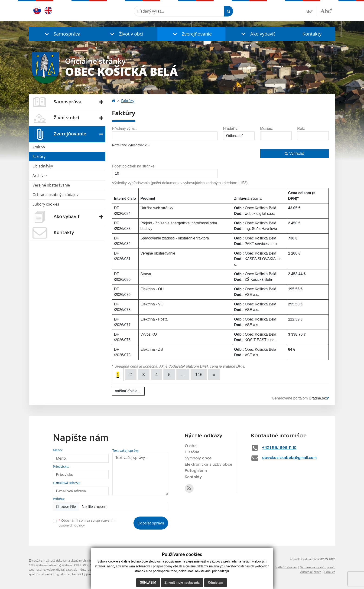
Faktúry (39, 157)
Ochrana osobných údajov (55, 195)
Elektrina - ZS (152, 349)
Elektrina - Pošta (154, 319)
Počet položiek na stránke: (134, 166)
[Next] (214, 375)
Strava (146, 274)
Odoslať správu (151, 523)
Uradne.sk (317, 398)
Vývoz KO (149, 334)
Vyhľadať (294, 153)
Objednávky (43, 166)
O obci (191, 446)
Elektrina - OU (152, 289)
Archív (40, 176)
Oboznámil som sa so (87, 523)
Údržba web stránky (157, 208)
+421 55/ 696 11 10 (279, 448)
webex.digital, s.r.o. (59, 569)
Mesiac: (267, 129)
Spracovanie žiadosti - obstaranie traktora (175, 238)
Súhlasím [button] (148, 582)
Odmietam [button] (216, 582)
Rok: (301, 129)
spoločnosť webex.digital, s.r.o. (50, 574)
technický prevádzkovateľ (90, 574)
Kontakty (312, 34)
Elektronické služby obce (209, 465)
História (192, 452)
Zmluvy (39, 147)
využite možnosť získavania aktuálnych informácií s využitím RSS (75, 560)
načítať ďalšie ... (128, 391)
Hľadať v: (231, 129)
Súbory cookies (46, 204)
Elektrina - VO (152, 304)
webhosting (37, 569)
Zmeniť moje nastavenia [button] (182, 582)
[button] (61, 34)
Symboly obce (198, 458)
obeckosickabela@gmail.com (289, 458)
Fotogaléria (196, 471)
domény (80, 569)
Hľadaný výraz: (124, 129)
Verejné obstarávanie (51, 185)
